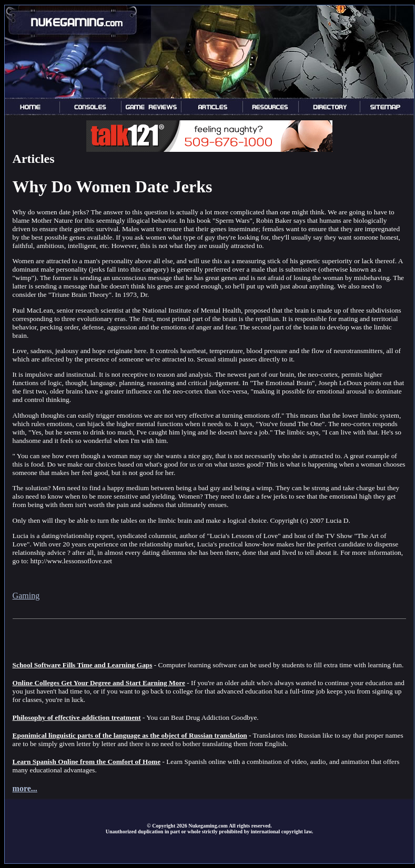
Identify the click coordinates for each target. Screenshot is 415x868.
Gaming (26, 596)
